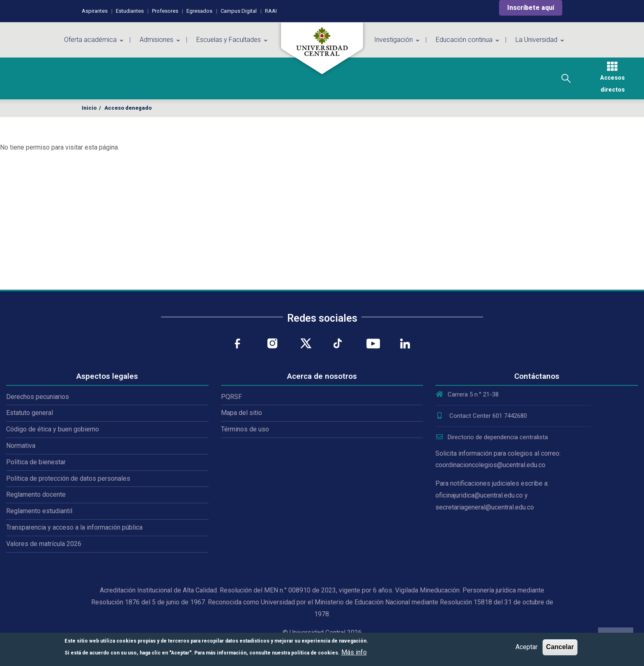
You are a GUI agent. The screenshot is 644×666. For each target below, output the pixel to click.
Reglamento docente (36, 494)
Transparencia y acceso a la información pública (74, 527)
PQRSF (231, 397)
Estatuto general (30, 413)
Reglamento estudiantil (39, 511)
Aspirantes (95, 11)
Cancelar (560, 647)
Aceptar (527, 647)
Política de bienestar (36, 462)
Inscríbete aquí (531, 8)
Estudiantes (130, 11)
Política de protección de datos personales (68, 478)
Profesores (165, 11)
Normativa (21, 446)
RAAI (271, 11)
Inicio (89, 108)
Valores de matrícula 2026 (44, 544)
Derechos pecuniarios (38, 397)
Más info (354, 652)
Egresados (199, 11)
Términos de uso (245, 429)
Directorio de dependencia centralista (492, 437)
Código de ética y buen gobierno (53, 429)
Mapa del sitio (241, 413)
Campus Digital (239, 11)
